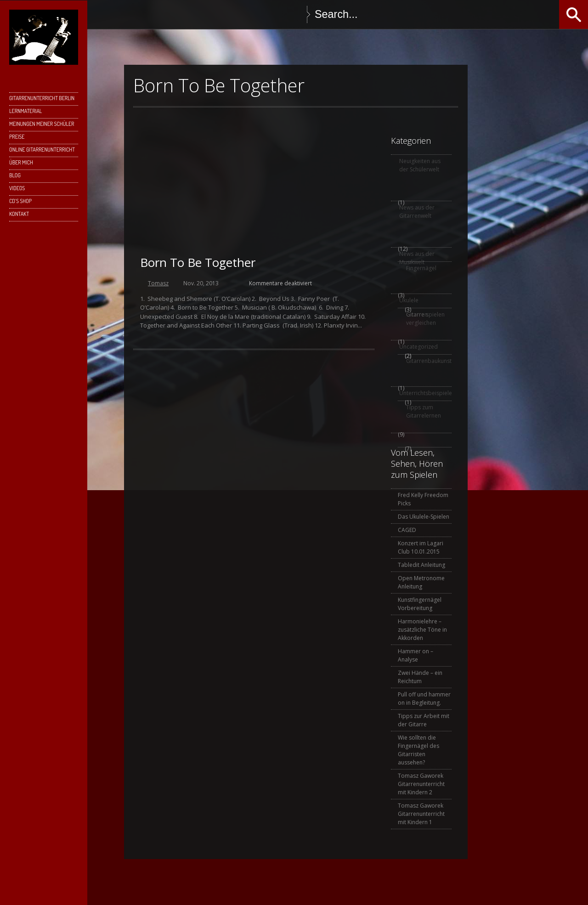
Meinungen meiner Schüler (42, 124)
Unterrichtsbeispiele (425, 393)
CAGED (407, 530)
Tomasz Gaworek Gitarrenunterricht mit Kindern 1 (421, 814)
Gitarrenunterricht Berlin (42, 98)
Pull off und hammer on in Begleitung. (424, 699)
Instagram (218, 14)
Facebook (144, 14)
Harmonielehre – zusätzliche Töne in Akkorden (422, 630)
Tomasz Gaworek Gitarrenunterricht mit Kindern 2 (421, 784)
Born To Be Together (198, 262)
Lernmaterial (25, 111)
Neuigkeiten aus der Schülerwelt (420, 165)
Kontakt (19, 214)
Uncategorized (418, 347)
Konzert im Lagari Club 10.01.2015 (421, 547)
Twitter (163, 14)
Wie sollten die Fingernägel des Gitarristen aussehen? (418, 750)
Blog (15, 175)
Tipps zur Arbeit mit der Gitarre (424, 720)
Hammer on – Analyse (416, 655)
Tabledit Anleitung (421, 565)
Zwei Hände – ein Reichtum (420, 677)
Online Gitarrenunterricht (42, 150)
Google (181, 14)
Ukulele (409, 300)
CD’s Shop (20, 201)
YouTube (236, 14)
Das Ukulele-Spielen (424, 517)
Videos (17, 188)
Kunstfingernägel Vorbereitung (420, 604)
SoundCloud (254, 14)
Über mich (21, 162)
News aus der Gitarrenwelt (417, 212)
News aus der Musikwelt (417, 258)
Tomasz (158, 283)
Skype (199, 14)
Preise (17, 137)
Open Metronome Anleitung (421, 582)
